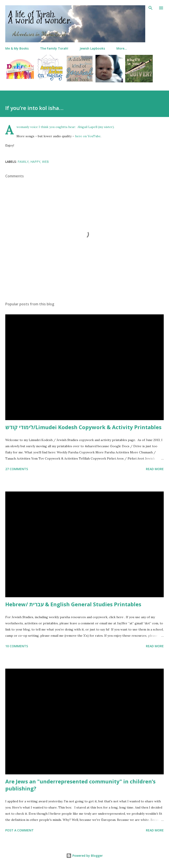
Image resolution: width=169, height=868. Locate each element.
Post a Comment (19, 830)
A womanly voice (27, 127)
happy (35, 162)
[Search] (151, 8)
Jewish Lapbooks (92, 48)
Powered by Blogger (84, 856)
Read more (155, 469)
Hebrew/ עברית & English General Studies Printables (73, 604)
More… (122, 48)
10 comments (17, 646)
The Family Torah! (54, 48)
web (45, 162)
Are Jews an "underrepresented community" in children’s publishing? (80, 785)
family (23, 162)
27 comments (17, 469)
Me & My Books (17, 48)
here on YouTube (88, 136)
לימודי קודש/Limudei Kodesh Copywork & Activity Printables (83, 427)
